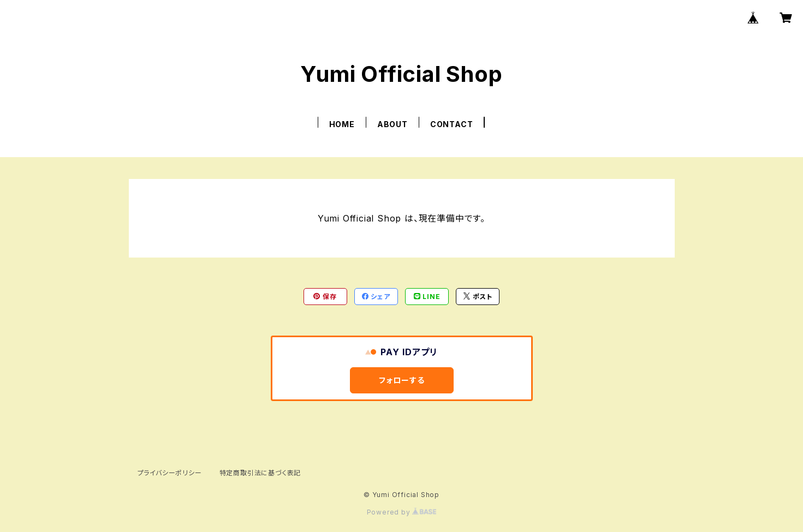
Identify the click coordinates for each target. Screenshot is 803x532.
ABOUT (392, 124)
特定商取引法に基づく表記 (260, 473)
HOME (342, 124)
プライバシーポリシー (170, 473)
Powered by (402, 512)
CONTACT (452, 124)
